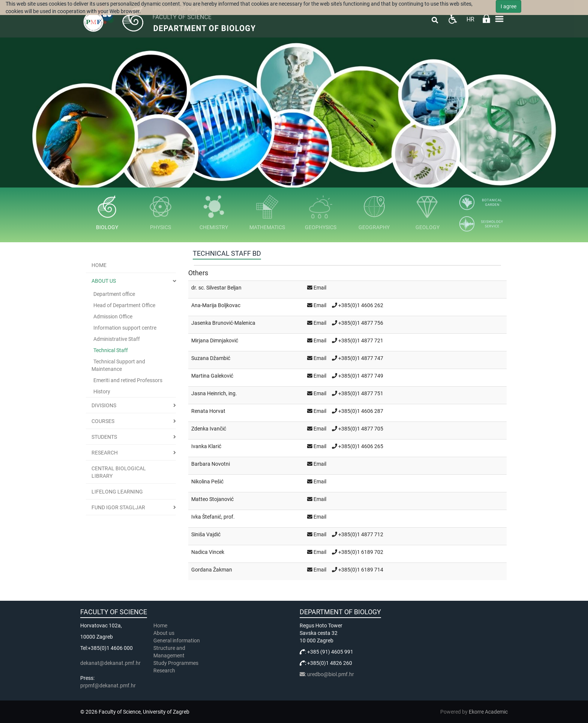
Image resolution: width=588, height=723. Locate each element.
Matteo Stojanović (212, 499)
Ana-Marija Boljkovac (216, 305)
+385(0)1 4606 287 (361, 411)
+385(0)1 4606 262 (361, 305)
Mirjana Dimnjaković (215, 340)
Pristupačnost (452, 19)
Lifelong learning (117, 492)
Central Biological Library (119, 472)
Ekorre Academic (488, 712)
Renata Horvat (208, 411)
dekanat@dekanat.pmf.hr (110, 663)
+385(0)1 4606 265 (361, 446)
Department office (114, 294)
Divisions (104, 405)
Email (320, 288)
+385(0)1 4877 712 (361, 534)
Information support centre (125, 328)
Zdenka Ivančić (209, 429)
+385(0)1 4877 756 (361, 323)
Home (99, 265)
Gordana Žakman (212, 570)
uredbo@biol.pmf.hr (331, 674)
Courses (103, 421)
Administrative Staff (117, 339)
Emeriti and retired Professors (128, 380)
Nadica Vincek (208, 552)
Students (104, 437)
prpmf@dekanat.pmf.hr (108, 685)
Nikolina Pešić (207, 481)
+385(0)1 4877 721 (361, 340)
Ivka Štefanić (206, 517)
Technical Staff (111, 350)
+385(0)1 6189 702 (361, 552)
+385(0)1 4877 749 (361, 376)
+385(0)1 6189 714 (361, 570)
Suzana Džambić (211, 358)
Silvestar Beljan (224, 288)
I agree (508, 6)
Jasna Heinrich (209, 393)
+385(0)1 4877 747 (361, 358)
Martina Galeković (212, 376)
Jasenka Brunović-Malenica (223, 323)
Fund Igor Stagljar (118, 507)
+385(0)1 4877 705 (361, 429)
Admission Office (113, 316)
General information (177, 640)
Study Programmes (176, 663)
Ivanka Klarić (206, 446)
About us (104, 281)
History (102, 391)
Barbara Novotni (211, 464)
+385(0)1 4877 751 (361, 393)
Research (105, 453)
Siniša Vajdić (206, 534)
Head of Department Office (124, 305)
